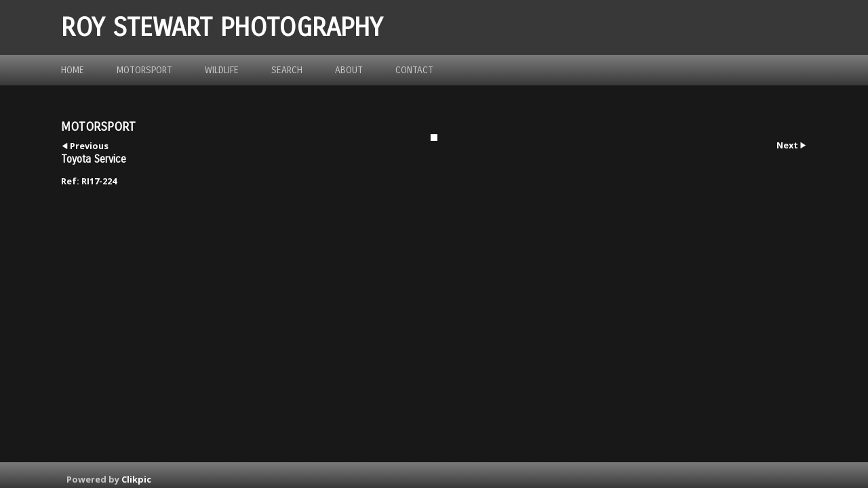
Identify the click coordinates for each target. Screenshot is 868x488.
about (349, 70)
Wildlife (222, 70)
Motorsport (144, 70)
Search (287, 70)
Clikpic (136, 479)
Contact (414, 70)
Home (73, 70)
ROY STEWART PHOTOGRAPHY (222, 27)
